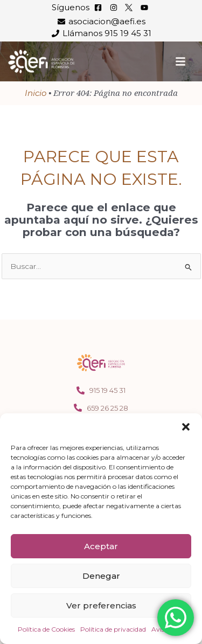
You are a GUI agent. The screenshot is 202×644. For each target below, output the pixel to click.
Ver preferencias (101, 605)
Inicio (36, 93)
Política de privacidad (113, 629)
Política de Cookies (46, 629)
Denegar (101, 576)
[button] (186, 427)
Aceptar (101, 546)
